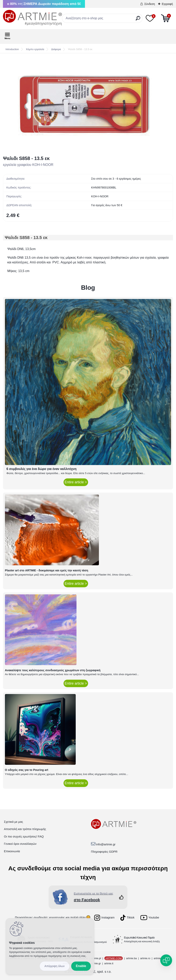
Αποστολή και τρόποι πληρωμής (25, 829)
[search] (138, 20)
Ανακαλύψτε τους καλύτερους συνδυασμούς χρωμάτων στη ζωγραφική (53, 670)
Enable (81, 966)
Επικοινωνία (12, 851)
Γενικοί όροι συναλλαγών (20, 844)
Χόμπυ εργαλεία (35, 49)
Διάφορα (56, 49)
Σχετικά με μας (13, 822)
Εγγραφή (167, 4)
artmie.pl (96, 958)
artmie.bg (159, 958)
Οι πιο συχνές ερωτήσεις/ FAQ (24, 836)
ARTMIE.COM (114, 958)
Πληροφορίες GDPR (104, 852)
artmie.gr (96, 963)
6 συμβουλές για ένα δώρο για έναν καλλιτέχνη (41, 469)
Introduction (12, 49)
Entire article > (76, 482)
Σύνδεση (150, 4)
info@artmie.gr (106, 844)
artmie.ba (131, 958)
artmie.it (109, 963)
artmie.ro (145, 958)
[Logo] (32, 18)
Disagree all (55, 966)
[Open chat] (166, 960)
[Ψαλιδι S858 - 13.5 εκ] (88, 104)
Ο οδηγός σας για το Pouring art (27, 770)
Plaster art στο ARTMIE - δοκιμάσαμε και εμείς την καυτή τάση (47, 570)
